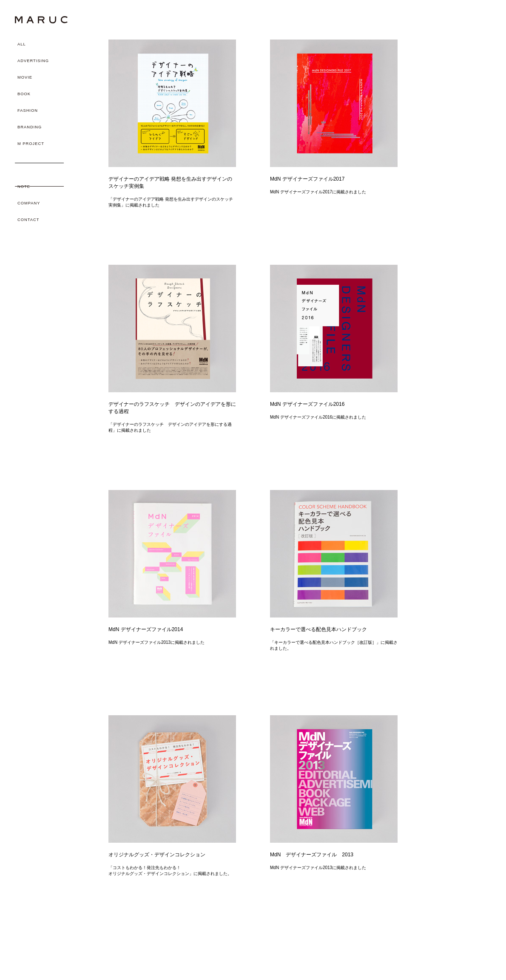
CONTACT (28, 220)
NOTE (24, 187)
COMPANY (29, 203)
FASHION (28, 110)
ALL (22, 44)
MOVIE (25, 77)
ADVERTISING (33, 61)
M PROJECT (31, 144)
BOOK (24, 94)
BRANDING (30, 127)
